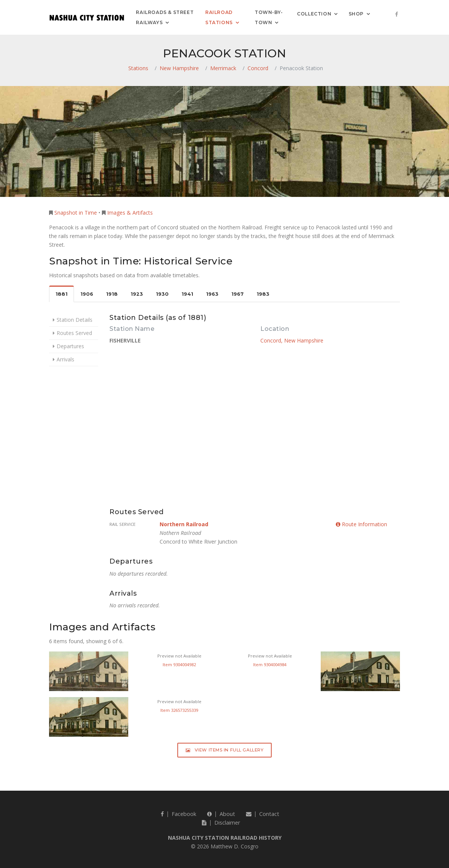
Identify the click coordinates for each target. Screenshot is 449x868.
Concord (258, 68)
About (221, 814)
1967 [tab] (238, 294)
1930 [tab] (162, 294)
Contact (263, 814)
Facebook (178, 814)
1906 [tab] (87, 294)
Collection (314, 13)
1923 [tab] (137, 294)
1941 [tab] (187, 294)
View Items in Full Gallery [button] (225, 750)
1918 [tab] (112, 294)
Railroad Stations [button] (219, 17)
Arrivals (65, 359)
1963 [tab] (212, 294)
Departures (70, 346)
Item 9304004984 (270, 664)
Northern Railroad (184, 524)
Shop (356, 13)
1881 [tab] (62, 294)
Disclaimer (221, 823)
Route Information (361, 524)
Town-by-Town (269, 17)
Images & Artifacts (130, 213)
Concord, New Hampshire (292, 340)
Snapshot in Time (76, 213)
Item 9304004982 (179, 664)
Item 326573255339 (179, 710)
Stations (138, 68)
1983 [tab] (263, 294)
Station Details (75, 320)
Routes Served (74, 333)
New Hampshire (179, 68)
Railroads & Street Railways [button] (165, 17)
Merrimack (223, 68)
